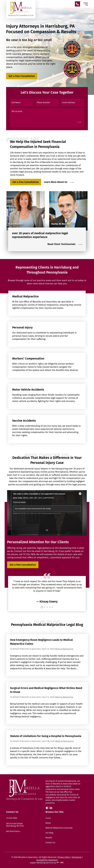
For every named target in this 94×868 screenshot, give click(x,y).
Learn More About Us (59, 182)
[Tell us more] (47, 117)
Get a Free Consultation (22, 76)
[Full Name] (22, 103)
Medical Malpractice (64, 649)
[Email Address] (72, 103)
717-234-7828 (29, 554)
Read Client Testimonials (65, 244)
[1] (45, 607)
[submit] (79, 122)
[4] (52, 607)
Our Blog (49, 833)
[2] (47, 607)
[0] (42, 607)
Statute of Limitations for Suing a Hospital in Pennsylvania (46, 736)
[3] (50, 607)
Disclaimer (77, 857)
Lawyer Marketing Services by (47, 863)
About (48, 823)
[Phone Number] (47, 103)
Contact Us (50, 843)
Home (48, 818)
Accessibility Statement (47, 860)
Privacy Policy (64, 857)
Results (49, 838)
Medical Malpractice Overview (59, 828)
